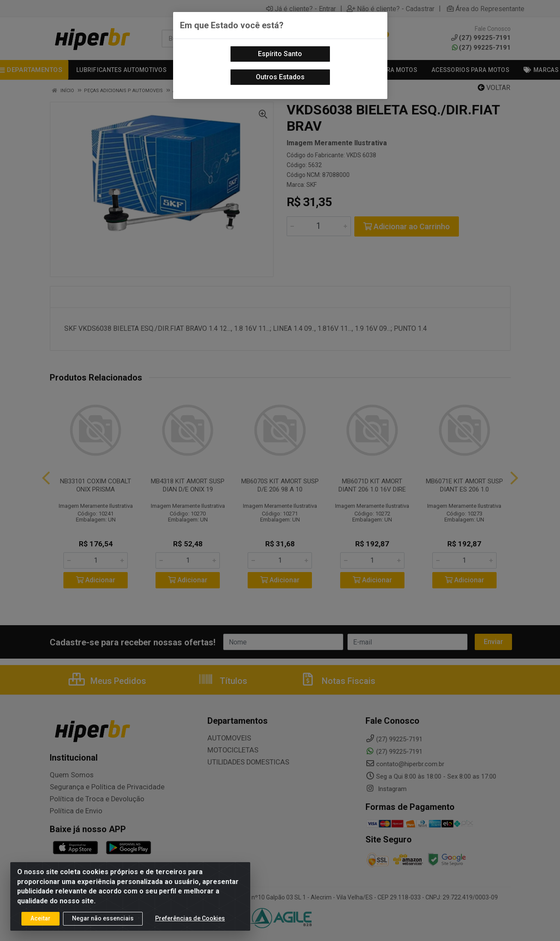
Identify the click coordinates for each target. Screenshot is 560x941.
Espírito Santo (280, 54)
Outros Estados (280, 77)
